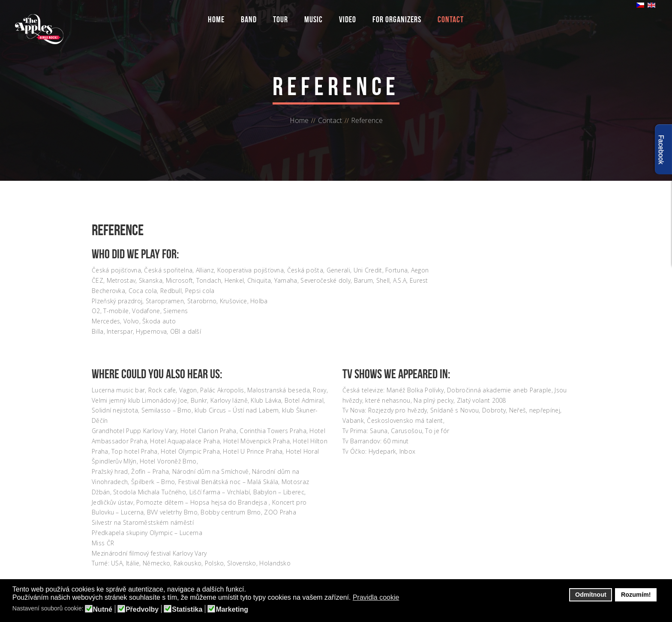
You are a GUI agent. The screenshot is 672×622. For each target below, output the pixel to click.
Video (348, 19)
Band (249, 19)
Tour (280, 19)
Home (216, 19)
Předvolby (142, 610)
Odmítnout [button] (591, 595)
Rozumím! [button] (636, 595)
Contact (451, 19)
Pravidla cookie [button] (376, 597)
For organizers (397, 19)
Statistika (187, 610)
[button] (405, 598)
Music (313, 19)
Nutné (103, 610)
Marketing (232, 610)
